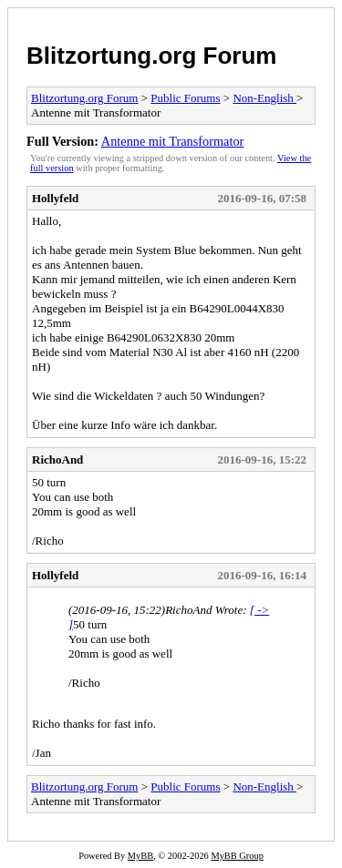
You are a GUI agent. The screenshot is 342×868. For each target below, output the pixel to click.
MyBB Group (237, 856)
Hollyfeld (55, 198)
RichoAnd (57, 460)
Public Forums (185, 98)
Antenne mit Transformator (172, 141)
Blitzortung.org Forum (151, 56)
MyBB (140, 856)
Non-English (264, 98)
